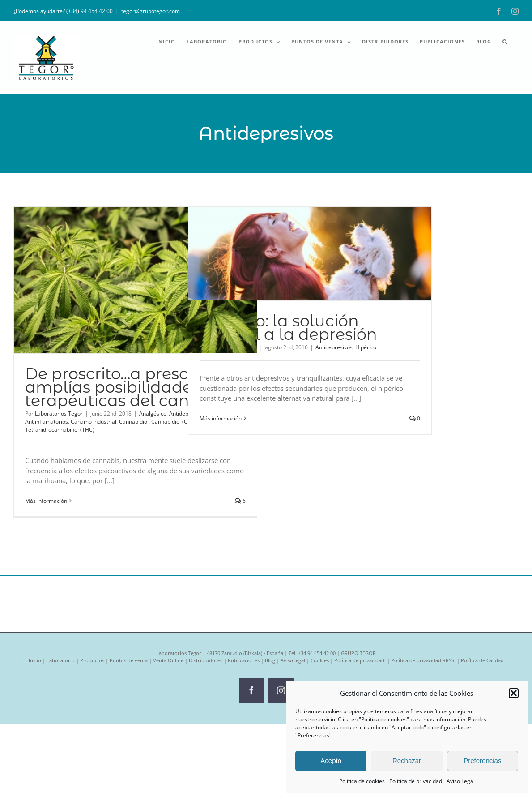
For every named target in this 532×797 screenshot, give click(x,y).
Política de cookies (362, 781)
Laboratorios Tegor (59, 413)
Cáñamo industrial (94, 422)
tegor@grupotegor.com (151, 11)
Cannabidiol (134, 422)
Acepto (331, 761)
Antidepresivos (334, 347)
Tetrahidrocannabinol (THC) (60, 430)
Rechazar (407, 761)
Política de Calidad (482, 660)
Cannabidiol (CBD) (174, 422)
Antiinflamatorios (47, 422)
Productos (92, 660)
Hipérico (366, 347)
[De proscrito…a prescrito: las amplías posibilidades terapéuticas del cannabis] (135, 280)
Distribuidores (206, 660)
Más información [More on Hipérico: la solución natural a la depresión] (221, 418)
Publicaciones (244, 660)
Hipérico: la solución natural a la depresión (288, 328)
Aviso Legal (461, 781)
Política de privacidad (416, 781)
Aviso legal (293, 660)
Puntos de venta (129, 660)
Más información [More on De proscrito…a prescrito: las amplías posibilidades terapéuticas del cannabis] (46, 501)
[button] (514, 693)
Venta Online (168, 660)
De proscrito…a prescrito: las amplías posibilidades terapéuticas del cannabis (135, 387)
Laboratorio (61, 660)
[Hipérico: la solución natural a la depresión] (310, 254)
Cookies (320, 660)
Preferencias (482, 761)
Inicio (35, 660)
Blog (270, 660)
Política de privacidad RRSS (423, 660)
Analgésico (153, 413)
